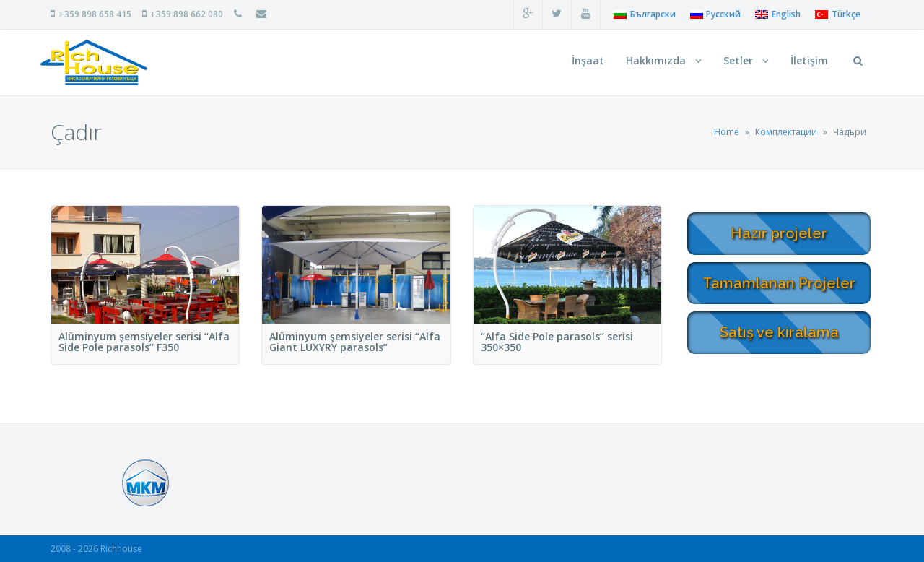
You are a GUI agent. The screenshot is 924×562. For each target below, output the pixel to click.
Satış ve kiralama (779, 332)
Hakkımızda (664, 60)
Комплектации (786, 132)
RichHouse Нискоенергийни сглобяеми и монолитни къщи (94, 63)
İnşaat (588, 60)
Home (727, 132)
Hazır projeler (779, 233)
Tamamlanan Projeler (779, 283)
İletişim (809, 60)
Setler (746, 60)
